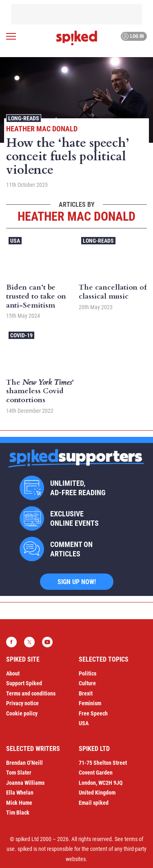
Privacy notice (22, 703)
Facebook (11, 642)
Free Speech (93, 713)
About (13, 673)
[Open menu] (11, 36)
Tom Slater (19, 773)
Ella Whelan (20, 793)
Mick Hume (19, 803)
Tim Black (18, 813)
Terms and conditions (31, 693)
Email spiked (94, 803)
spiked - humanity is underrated (77, 38)
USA (15, 241)
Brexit (86, 693)
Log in (133, 36)
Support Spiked (24, 683)
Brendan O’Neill (24, 763)
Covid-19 (21, 335)
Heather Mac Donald (42, 129)
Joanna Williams (25, 783)
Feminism (90, 703)
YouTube (47, 642)
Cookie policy (22, 713)
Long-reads (24, 118)
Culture (87, 683)
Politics (88, 673)
